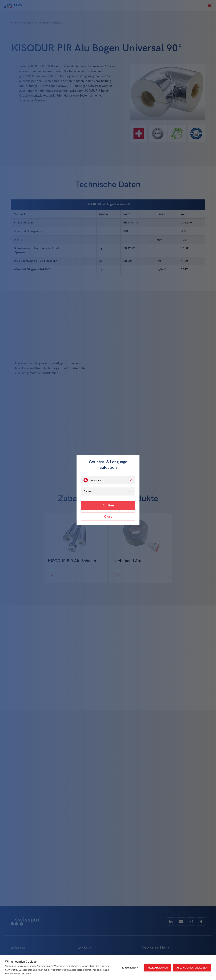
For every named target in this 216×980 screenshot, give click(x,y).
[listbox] (108, 480)
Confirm (108, 505)
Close (108, 517)
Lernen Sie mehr (22, 974)
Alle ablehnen (158, 968)
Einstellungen (130, 968)
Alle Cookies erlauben (192, 968)
